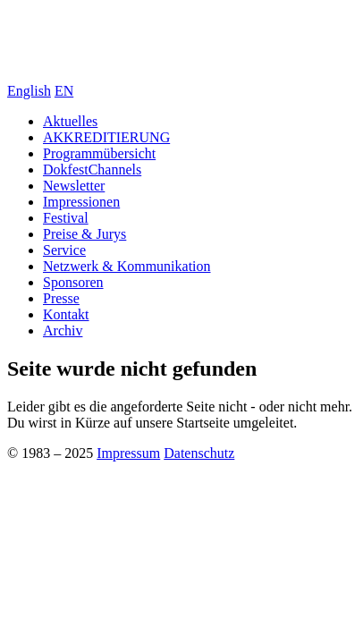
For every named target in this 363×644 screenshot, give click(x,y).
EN (64, 91)
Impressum (128, 453)
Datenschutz (199, 453)
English (29, 91)
